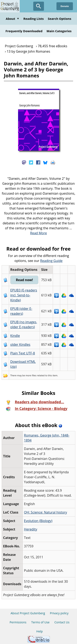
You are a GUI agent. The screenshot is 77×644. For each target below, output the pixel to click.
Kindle (15, 336)
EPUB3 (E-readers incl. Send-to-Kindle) (24, 295)
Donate (65, 6)
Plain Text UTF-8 (23, 353)
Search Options (60, 19)
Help (40, 631)
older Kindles (20, 344)
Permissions (18, 622)
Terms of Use (40, 622)
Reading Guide (51, 261)
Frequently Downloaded (24, 31)
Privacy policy (59, 613)
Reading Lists (34, 19)
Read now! (24, 280)
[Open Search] (39, 6)
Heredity (31, 529)
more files (31, 375)
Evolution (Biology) (38, 521)
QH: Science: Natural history (45, 512)
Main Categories (59, 31)
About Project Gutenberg (28, 613)
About (13, 19)
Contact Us (62, 622)
